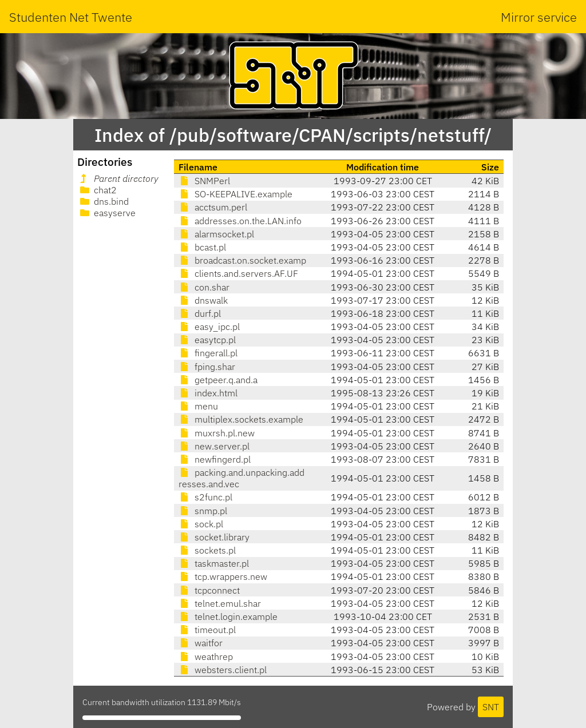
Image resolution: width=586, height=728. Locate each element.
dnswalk (203, 300)
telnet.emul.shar (220, 603)
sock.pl (201, 524)
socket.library (214, 537)
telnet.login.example (228, 616)
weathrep (206, 657)
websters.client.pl (223, 670)
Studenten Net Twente (71, 17)
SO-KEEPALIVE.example (235, 194)
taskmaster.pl (214, 563)
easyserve (107, 213)
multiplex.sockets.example (241, 419)
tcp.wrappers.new (223, 576)
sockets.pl (207, 550)
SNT (491, 707)
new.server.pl (214, 446)
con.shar (204, 287)
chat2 (97, 190)
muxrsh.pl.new (217, 433)
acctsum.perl (213, 207)
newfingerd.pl (215, 459)
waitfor (201, 643)
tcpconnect (209, 590)
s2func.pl (205, 497)
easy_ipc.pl (209, 327)
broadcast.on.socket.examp (242, 260)
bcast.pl (202, 247)
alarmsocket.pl (216, 234)
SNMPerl (204, 181)
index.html (208, 393)
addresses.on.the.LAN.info (240, 221)
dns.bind (103, 201)
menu (198, 406)
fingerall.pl (208, 353)
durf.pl (200, 313)
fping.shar (207, 367)
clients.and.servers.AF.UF (238, 273)
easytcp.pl (207, 340)
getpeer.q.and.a (218, 380)
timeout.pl (207, 630)
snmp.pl (203, 511)
